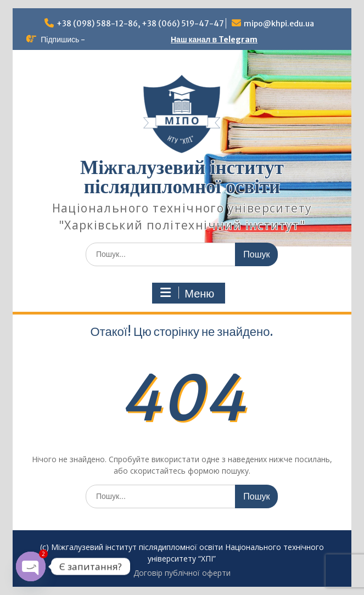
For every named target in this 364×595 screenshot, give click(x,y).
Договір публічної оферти (182, 573)
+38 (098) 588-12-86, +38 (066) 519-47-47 (140, 24)
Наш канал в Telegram (214, 40)
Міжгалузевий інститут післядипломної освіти (182, 177)
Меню (187, 293)
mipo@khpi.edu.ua (279, 24)
